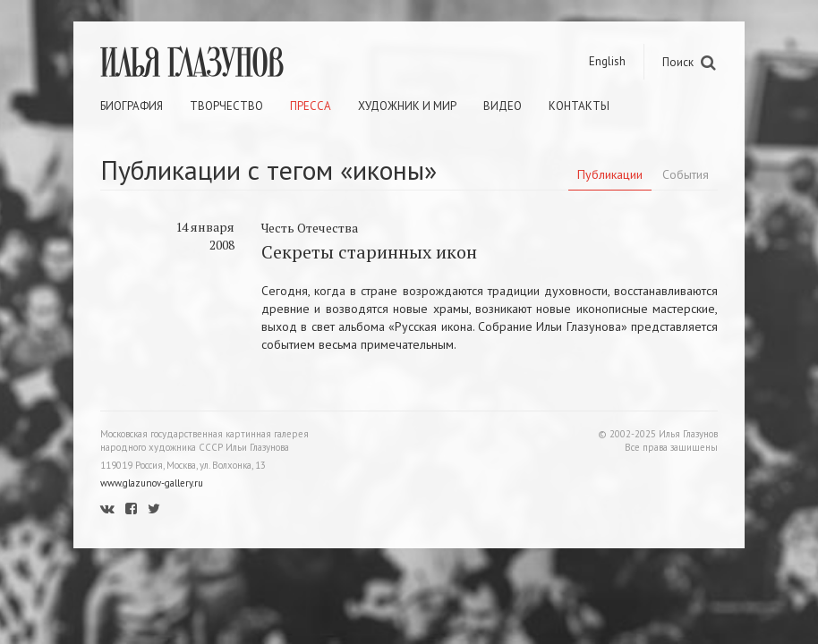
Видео (503, 106)
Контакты (579, 106)
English (607, 61)
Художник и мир (407, 106)
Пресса (311, 106)
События (686, 174)
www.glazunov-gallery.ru (152, 483)
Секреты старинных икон (369, 252)
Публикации (610, 174)
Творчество (226, 106)
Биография (132, 106)
